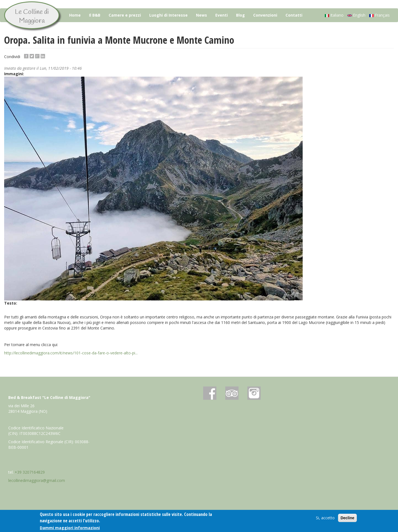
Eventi (222, 15)
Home (75, 15)
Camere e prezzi (125, 15)
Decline (347, 518)
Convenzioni (265, 15)
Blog (240, 15)
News (201, 15)
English (356, 15)
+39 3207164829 (30, 472)
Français (379, 15)
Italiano (334, 15)
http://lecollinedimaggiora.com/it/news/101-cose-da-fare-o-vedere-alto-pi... (71, 353)
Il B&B (95, 15)
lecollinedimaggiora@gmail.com (37, 480)
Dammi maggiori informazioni (70, 528)
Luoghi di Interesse (168, 15)
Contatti (294, 15)
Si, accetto (325, 518)
